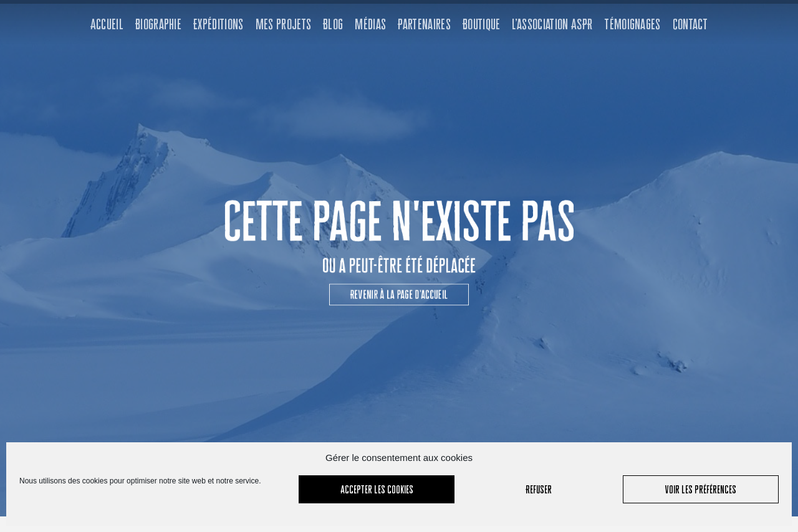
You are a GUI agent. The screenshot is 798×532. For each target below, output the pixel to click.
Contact (690, 24)
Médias (370, 24)
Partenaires (424, 24)
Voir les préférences (701, 489)
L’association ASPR (552, 24)
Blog (333, 24)
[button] (399, 289)
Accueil (107, 24)
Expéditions (219, 24)
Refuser (539, 489)
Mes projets (284, 24)
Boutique (482, 24)
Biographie (158, 24)
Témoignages (632, 24)
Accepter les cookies (377, 489)
